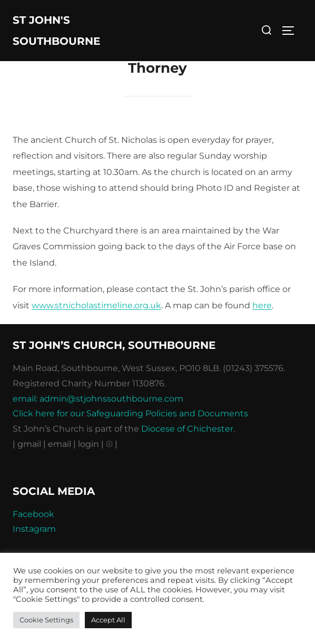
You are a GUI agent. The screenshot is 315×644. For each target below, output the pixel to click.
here (262, 305)
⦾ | (112, 444)
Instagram (34, 529)
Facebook (33, 514)
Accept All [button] (108, 620)
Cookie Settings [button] (46, 620)
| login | (88, 444)
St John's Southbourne (56, 31)
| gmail (28, 444)
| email (58, 444)
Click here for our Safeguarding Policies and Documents (130, 413)
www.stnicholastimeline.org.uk (96, 305)
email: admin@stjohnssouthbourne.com (98, 399)
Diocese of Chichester (187, 429)
